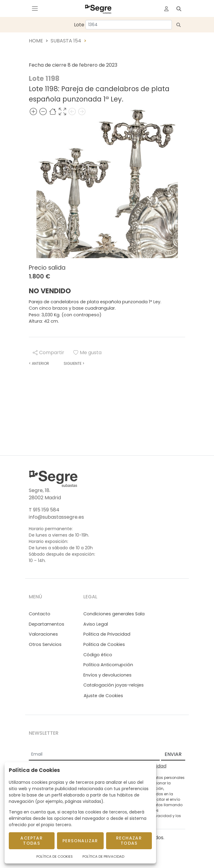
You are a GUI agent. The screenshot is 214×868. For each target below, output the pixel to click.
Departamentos (47, 624)
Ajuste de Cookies (103, 696)
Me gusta (87, 353)
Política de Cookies (55, 856)
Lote (79, 25)
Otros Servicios (45, 644)
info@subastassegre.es (56, 517)
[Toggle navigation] (35, 8)
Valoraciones (43, 634)
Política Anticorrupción (108, 665)
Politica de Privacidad (107, 634)
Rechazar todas (129, 841)
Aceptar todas (32, 841)
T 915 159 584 (44, 510)
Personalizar (80, 841)
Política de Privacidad (103, 856)
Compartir (48, 353)
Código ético (98, 655)
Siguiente (74, 363)
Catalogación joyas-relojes (114, 685)
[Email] (94, 755)
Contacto (40, 614)
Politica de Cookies (104, 644)
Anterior (39, 363)
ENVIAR (173, 754)
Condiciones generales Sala (114, 614)
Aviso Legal (96, 624)
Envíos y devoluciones (107, 675)
